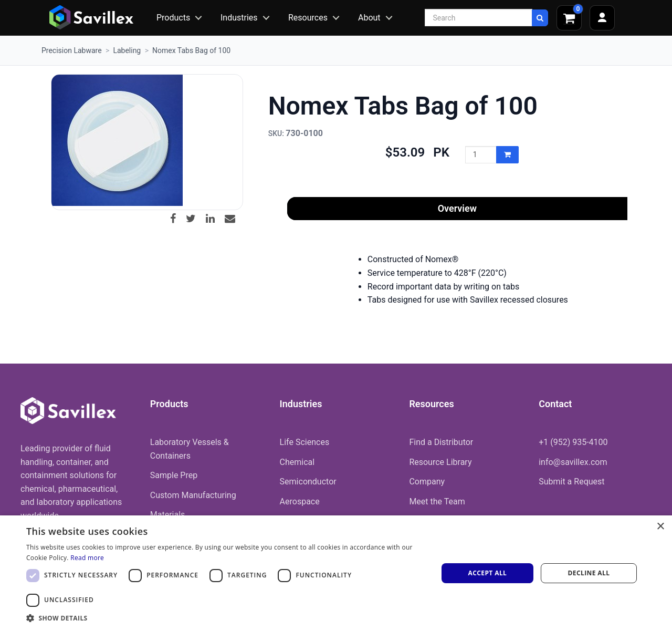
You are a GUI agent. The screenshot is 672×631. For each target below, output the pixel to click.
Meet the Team (437, 501)
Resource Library (440, 462)
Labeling (127, 50)
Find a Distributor (441, 442)
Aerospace (300, 501)
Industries (239, 18)
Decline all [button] (589, 573)
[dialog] (336, 573)
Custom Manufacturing (193, 495)
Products (173, 18)
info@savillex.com (573, 462)
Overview (457, 208)
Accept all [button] (488, 573)
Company (427, 482)
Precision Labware (72, 50)
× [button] (660, 527)
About (369, 18)
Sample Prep (174, 475)
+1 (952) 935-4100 (573, 442)
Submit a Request (571, 482)
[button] (226, 618)
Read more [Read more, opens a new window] (87, 558)
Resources (308, 18)
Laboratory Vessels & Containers (190, 449)
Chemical (297, 462)
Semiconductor (308, 482)
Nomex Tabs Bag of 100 (191, 50)
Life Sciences (305, 442)
